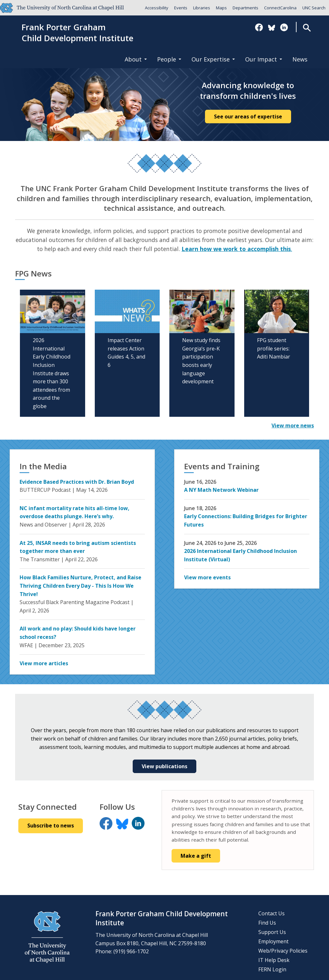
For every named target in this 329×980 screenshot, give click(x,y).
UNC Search (314, 8)
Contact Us (271, 913)
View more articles (44, 663)
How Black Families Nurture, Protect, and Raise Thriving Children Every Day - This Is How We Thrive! (80, 586)
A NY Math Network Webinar (221, 490)
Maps (221, 8)
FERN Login (272, 969)
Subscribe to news (51, 826)
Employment (273, 941)
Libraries (202, 8)
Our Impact (264, 59)
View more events (207, 577)
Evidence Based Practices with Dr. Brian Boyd (77, 482)
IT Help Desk (274, 960)
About (136, 59)
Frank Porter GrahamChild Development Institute (77, 33)
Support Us (272, 932)
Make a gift (196, 856)
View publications (164, 766)
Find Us (267, 923)
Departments (245, 8)
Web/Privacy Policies (283, 951)
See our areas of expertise (248, 117)
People (169, 59)
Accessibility (157, 8)
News (300, 59)
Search (307, 28)
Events (181, 8)
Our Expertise (213, 59)
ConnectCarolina (280, 8)
